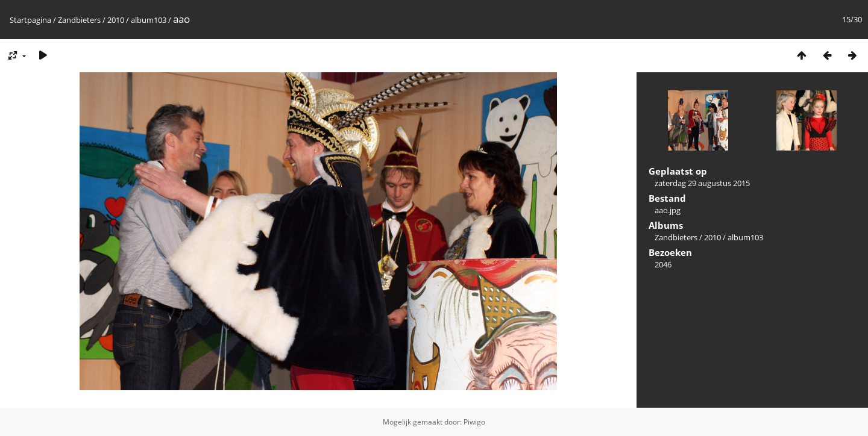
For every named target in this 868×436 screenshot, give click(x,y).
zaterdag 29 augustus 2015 (702, 183)
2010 (116, 20)
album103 (149, 20)
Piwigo (474, 422)
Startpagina (30, 20)
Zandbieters (79, 20)
